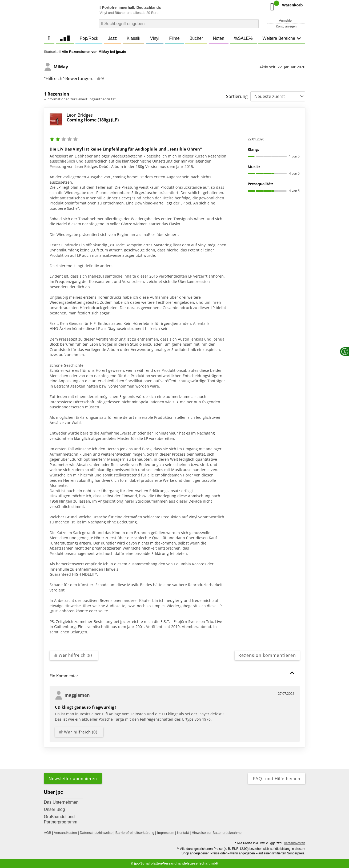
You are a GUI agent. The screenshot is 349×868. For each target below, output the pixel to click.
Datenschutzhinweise (96, 833)
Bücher (196, 38)
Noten (218, 38)
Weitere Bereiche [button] (282, 38)
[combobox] (179, 24)
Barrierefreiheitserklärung (135, 833)
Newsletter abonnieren (73, 779)
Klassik (133, 38)
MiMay (56, 67)
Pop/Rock (89, 38)
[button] (292, 673)
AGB (48, 833)
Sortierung (237, 96)
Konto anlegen (286, 26)
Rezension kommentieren (267, 655)
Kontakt (183, 833)
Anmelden (286, 21)
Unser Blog (55, 809)
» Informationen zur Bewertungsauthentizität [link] (80, 99)
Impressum (166, 833)
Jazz (112, 38)
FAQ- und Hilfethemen (276, 779)
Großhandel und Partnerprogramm (61, 819)
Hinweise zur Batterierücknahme (217, 833)
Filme (174, 38)
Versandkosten (66, 833)
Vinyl (155, 38)
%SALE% (243, 38)
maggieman (72, 695)
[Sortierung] (278, 96)
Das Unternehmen (61, 802)
